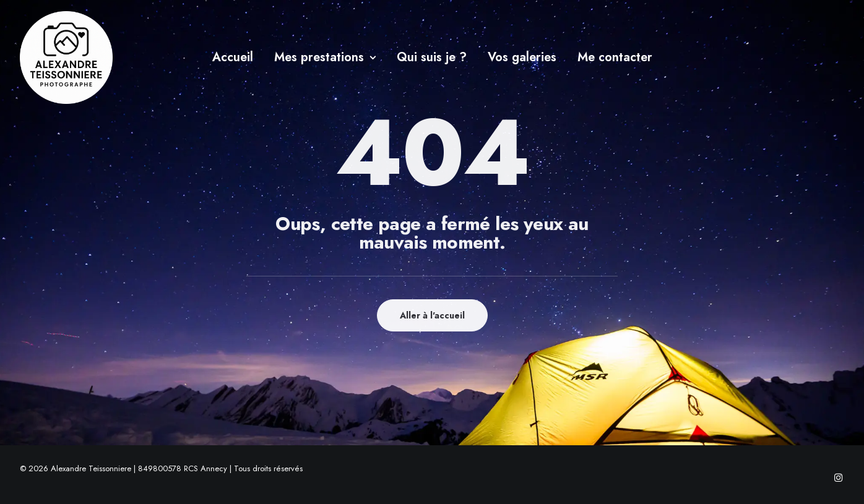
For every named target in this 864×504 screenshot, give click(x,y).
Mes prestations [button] (325, 57)
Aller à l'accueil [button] (432, 315)
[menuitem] (233, 58)
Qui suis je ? (432, 57)
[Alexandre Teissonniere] (66, 58)
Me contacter (615, 57)
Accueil (233, 57)
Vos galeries (522, 57)
